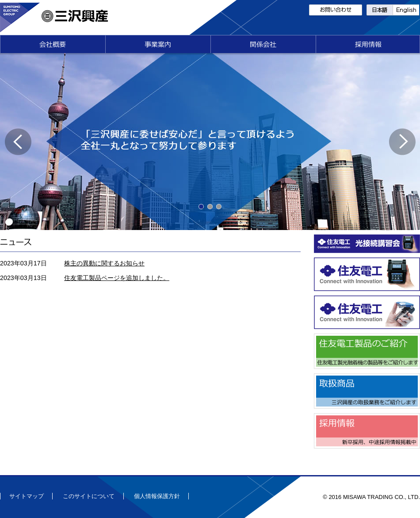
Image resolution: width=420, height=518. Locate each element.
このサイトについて (89, 496)
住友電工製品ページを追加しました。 (117, 278)
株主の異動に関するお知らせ (104, 263)
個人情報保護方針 (157, 496)
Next (402, 142)
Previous (18, 142)
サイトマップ (27, 496)
